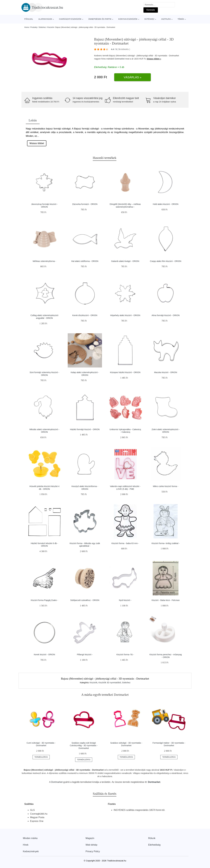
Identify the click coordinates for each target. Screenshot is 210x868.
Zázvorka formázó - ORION (85, 204)
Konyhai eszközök (128, 19)
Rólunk (152, 838)
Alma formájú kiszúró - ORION (166, 315)
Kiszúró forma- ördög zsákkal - (166, 543)
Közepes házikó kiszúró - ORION (125, 372)
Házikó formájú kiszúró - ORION (85, 429)
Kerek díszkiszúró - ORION (85, 315)
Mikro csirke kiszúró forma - (166, 486)
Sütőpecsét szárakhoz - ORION (85, 600)
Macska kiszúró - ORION (166, 372)
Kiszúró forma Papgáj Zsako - (44, 600)
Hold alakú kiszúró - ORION (166, 204)
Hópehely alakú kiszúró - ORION (125, 315)
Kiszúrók (51, 27)
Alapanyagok (45, 19)
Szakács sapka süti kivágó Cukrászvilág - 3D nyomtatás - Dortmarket (84, 746)
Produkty (34, 27)
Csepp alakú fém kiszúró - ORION (166, 261)
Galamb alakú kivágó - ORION (125, 261)
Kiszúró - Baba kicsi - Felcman (166, 600)
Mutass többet (37, 143)
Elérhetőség (154, 845)
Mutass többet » (154, 59)
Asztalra (166, 19)
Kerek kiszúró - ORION (44, 655)
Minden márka (30, 838)
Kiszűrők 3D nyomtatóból (110, 683)
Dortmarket (120, 59)
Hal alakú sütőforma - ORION (85, 261)
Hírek (26, 845)
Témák (181, 19)
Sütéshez (149, 19)
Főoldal (29, 19)
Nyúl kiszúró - (125, 600)
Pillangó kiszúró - (85, 655)
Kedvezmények (31, 851)
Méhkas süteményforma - (44, 261)
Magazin (90, 838)
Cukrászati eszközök (70, 19)
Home (27, 27)
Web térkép (91, 845)
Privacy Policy (93, 851)
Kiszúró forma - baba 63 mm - (125, 543)
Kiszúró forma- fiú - (125, 655)
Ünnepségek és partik (100, 19)
